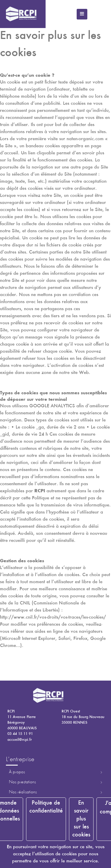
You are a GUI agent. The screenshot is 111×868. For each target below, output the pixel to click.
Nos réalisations (23, 792)
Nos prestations (22, 782)
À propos (17, 772)
